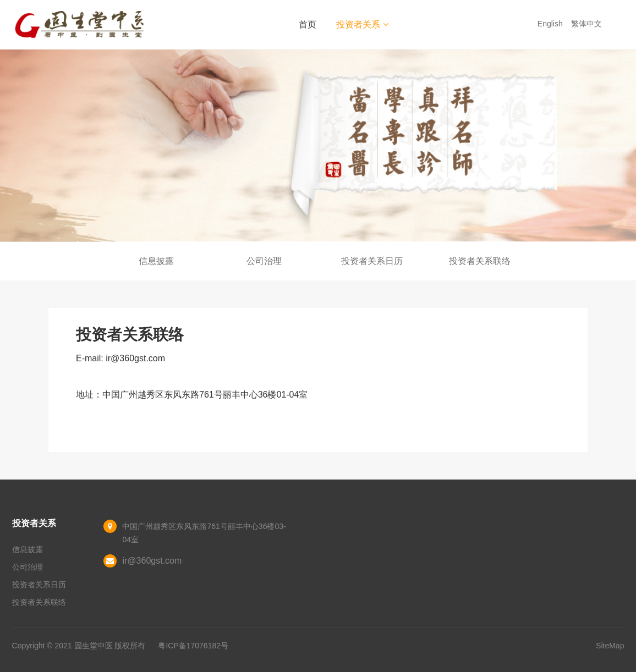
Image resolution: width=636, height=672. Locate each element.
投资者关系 (362, 24)
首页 (308, 24)
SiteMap (610, 646)
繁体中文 (588, 24)
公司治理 (264, 261)
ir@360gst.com (152, 561)
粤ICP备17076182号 (193, 646)
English (551, 24)
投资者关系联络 (480, 261)
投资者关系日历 (372, 261)
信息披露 (156, 261)
